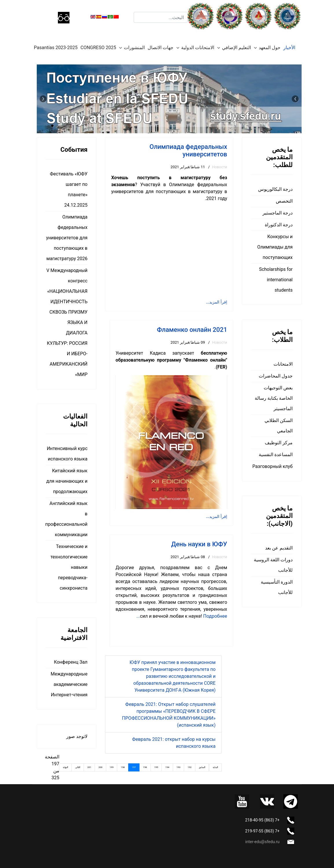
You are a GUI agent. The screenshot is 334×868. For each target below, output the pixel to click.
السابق (202, 767)
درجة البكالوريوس (275, 189)
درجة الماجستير (278, 213)
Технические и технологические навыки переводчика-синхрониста (69, 567)
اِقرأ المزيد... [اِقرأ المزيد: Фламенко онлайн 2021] (217, 517)
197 (134, 767)
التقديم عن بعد (279, 548)
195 (156, 767)
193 (179, 767)
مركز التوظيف (279, 443)
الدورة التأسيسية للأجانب (277, 587)
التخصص (284, 201)
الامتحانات (283, 364)
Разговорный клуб (272, 466)
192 (190, 767)
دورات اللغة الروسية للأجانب (273, 565)
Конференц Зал (71, 662)
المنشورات (134, 48)
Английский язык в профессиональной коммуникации (67, 519)
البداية (215, 767)
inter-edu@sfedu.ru (262, 842)
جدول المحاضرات (276, 376)
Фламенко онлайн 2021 (192, 330)
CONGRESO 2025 (98, 48)
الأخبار (289, 48)
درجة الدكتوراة (279, 225)
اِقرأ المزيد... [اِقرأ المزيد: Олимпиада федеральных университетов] (217, 302)
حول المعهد (270, 48)
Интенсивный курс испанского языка (67, 454)
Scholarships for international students (276, 280)
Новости (220, 167)
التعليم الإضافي (236, 48)
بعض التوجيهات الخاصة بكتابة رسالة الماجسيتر (274, 398)
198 (123, 767)
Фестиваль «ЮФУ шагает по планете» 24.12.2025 (69, 189)
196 (145, 767)
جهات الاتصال (160, 48)
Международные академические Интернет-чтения (69, 684)
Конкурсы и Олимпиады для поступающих (275, 247)
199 (112, 767)
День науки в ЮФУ (199, 544)
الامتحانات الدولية (198, 48)
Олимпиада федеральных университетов (188, 150)
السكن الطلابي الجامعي (279, 426)
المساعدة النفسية (276, 455)
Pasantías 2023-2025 (56, 48)
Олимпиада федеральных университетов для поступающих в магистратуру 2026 (67, 238)
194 (167, 767)
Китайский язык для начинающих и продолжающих (67, 481)
